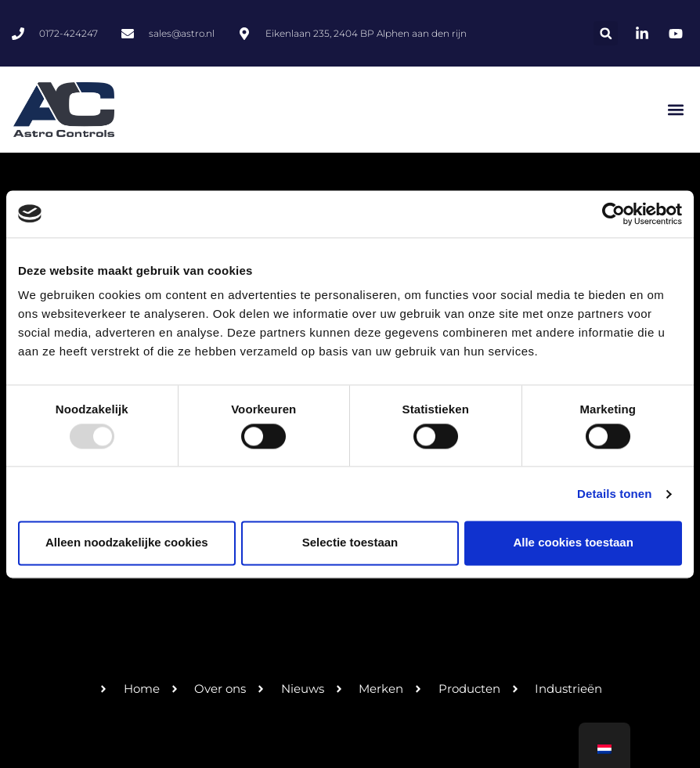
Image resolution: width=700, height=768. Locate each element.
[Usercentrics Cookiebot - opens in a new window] (613, 214)
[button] (606, 33)
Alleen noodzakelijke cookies (127, 543)
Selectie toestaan (350, 543)
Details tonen (614, 494)
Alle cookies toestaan (573, 543)
